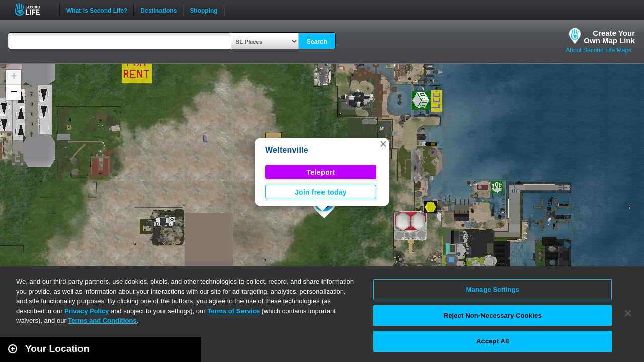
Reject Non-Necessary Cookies (493, 315)
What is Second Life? (97, 10)
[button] (383, 144)
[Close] (628, 313)
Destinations (158, 10)
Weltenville (287, 150)
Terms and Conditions (102, 321)
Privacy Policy (87, 311)
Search (317, 42)
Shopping (204, 10)
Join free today (321, 192)
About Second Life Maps (598, 50)
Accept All (493, 341)
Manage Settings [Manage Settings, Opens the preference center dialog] (493, 289)
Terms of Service (233, 311)
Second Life (33, 9)
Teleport (321, 172)
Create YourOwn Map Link (609, 37)
